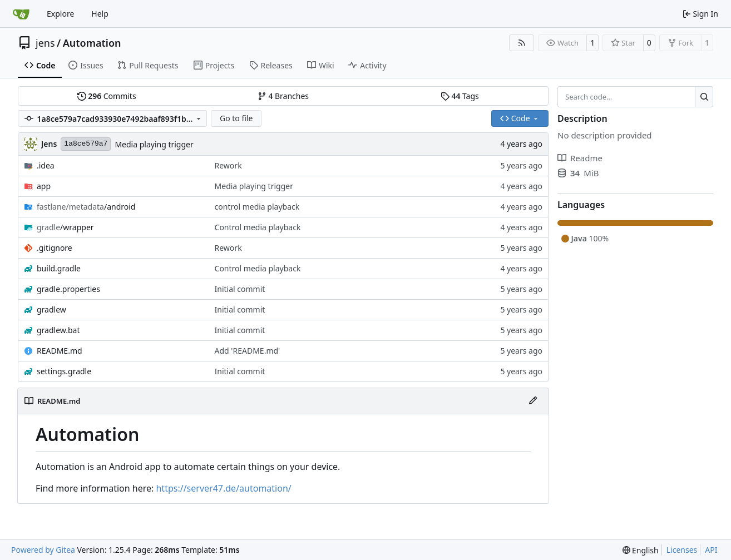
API (711, 550)
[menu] (641, 550)
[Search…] (704, 97)
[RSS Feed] (522, 43)
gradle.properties (68, 289)
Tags (460, 96)
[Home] (21, 14)
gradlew (51, 309)
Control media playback (258, 227)
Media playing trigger (154, 144)
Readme (580, 158)
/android (86, 207)
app (44, 186)
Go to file (236, 118)
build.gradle (59, 268)
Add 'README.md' (248, 351)
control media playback (257, 207)
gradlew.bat (58, 330)
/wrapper (65, 227)
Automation (92, 43)
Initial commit (240, 289)
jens (45, 43)
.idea (46, 165)
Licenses (682, 550)
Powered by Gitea (43, 550)
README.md (60, 351)
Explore (60, 14)
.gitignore (55, 248)
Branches (283, 96)
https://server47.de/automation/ (223, 488)
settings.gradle (64, 371)
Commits (107, 96)
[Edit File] (533, 401)
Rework (228, 165)
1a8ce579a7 (86, 144)
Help (100, 14)
